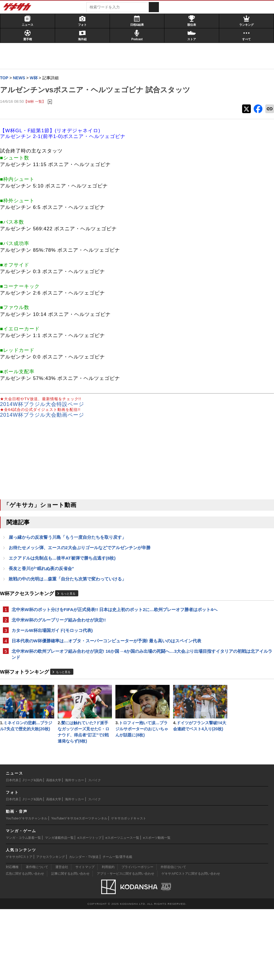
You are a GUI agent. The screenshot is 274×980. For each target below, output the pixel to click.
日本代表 (12, 851)
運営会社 (62, 938)
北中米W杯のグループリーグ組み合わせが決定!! (62, 640)
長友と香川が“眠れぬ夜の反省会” (44, 582)
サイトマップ (85, 938)
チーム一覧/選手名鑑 (117, 928)
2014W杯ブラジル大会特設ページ (45, 416)
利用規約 (108, 938)
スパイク (95, 851)
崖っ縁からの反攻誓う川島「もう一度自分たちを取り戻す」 (70, 550)
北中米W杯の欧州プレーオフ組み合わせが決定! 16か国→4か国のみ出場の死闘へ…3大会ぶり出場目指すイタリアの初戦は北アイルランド (91, 682)
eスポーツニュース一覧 (122, 909)
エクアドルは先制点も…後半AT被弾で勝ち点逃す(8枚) (65, 571)
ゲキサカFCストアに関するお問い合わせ (191, 944)
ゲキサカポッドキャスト (129, 889)
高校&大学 (53, 851)
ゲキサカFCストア (19, 928)
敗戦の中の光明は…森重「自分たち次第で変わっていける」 (70, 592)
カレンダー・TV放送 (84, 928)
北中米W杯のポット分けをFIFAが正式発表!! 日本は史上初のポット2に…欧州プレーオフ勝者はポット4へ (92, 627)
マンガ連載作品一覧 (59, 909)
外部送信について (173, 938)
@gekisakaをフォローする (219, 228)
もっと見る (71, 607)
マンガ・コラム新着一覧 (23, 909)
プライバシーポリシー (137, 938)
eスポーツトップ (89, 909)
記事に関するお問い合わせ (70, 944)
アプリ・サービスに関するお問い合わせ (126, 944)
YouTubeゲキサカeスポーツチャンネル (79, 889)
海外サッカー (75, 851)
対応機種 (12, 938)
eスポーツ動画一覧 (157, 909)
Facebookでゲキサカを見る (220, 240)
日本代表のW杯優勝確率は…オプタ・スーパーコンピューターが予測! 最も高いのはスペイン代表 (92, 665)
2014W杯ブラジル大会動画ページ (45, 427)
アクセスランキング (51, 928)
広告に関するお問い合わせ (25, 944)
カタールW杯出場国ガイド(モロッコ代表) (55, 651)
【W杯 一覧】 (37, 113)
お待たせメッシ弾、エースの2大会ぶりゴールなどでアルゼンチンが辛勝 (82, 560)
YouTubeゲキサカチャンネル (27, 889)
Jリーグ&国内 (32, 851)
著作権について (37, 938)
